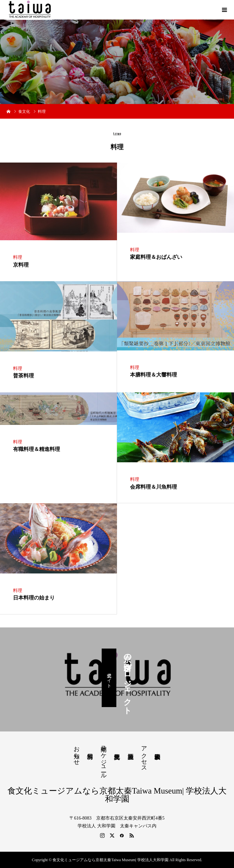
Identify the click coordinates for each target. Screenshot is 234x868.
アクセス (144, 756)
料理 (18, 257)
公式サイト (109, 678)
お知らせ (77, 752)
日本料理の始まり (34, 598)
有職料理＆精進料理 (37, 449)
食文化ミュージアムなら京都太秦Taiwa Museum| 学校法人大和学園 (117, 795)
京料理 (21, 265)
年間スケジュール (104, 759)
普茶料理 (23, 376)
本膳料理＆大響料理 (154, 375)
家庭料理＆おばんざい (156, 257)
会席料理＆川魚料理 (154, 487)
